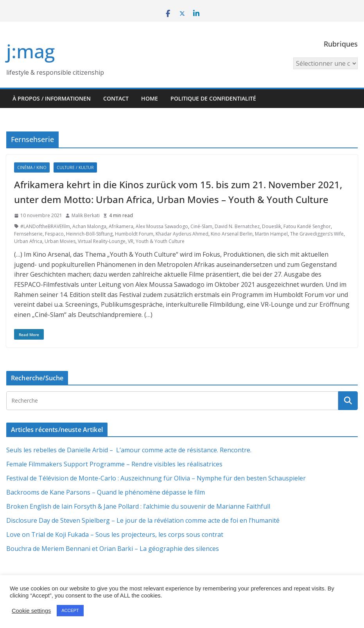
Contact (116, 98)
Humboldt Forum (134, 234)
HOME (150, 98)
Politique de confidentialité (213, 98)
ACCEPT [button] (70, 610)
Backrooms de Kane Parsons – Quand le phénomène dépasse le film (106, 492)
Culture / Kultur (75, 167)
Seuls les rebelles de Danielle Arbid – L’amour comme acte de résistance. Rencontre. (129, 450)
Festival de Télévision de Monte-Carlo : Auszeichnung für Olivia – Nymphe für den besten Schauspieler (156, 478)
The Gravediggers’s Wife (317, 234)
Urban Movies (60, 241)
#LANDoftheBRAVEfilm (45, 226)
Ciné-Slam (201, 226)
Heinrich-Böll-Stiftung (89, 234)
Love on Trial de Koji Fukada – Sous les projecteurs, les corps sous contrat (115, 534)
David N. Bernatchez (237, 226)
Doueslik (272, 226)
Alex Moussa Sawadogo (162, 226)
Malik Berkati (86, 215)
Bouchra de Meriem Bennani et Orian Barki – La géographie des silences (113, 549)
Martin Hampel (271, 234)
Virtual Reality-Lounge (102, 241)
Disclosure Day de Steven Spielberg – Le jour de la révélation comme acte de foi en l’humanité (143, 520)
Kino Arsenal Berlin (232, 234)
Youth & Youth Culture (160, 241)
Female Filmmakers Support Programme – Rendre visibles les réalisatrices (114, 464)
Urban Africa (28, 241)
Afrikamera (121, 226)
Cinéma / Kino (32, 167)
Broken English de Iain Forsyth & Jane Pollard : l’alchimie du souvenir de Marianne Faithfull (138, 506)
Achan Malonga (89, 226)
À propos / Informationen (52, 98)
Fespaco (54, 234)
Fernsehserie (28, 234)
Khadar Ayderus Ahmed (182, 234)
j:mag (30, 51)
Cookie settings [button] (31, 611)
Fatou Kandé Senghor (307, 226)
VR (131, 241)
